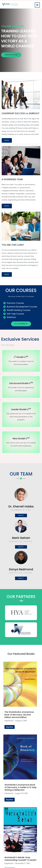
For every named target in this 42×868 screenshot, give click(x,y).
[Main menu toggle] (37, 4)
